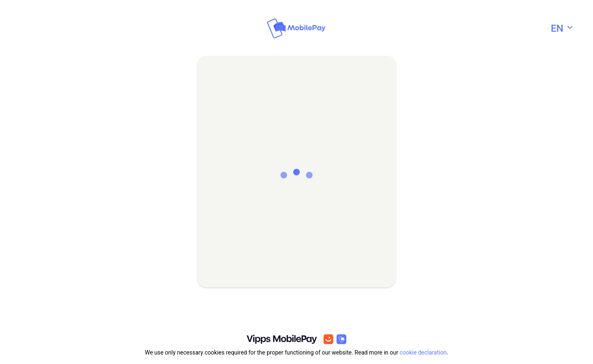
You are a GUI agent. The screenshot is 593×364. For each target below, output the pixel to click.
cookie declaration (423, 352)
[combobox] (563, 28)
